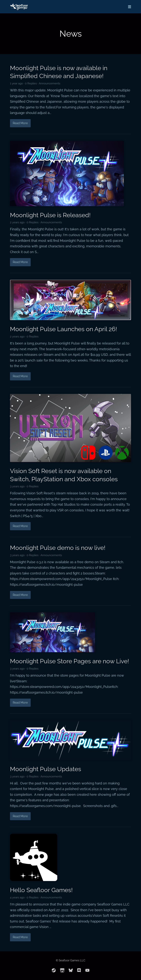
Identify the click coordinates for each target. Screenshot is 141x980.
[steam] (54, 970)
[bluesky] (71, 970)
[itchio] (62, 970)
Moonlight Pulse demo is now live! (58, 548)
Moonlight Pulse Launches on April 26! (63, 329)
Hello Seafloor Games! (41, 890)
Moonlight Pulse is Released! (50, 215)
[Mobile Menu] (128, 7)
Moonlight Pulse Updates (46, 769)
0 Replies (31, 83)
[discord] (79, 970)
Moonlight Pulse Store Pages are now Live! (69, 661)
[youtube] (87, 970)
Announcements (50, 83)
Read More (20, 123)
